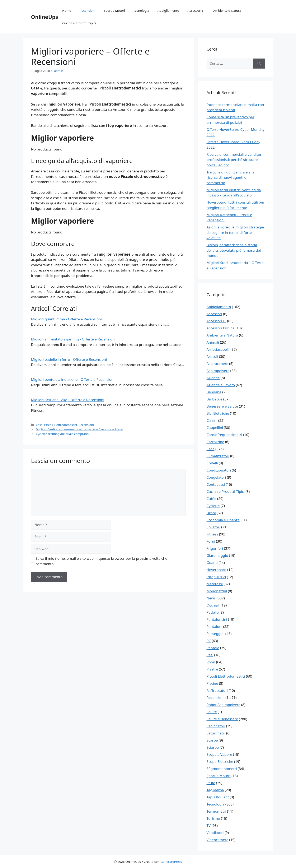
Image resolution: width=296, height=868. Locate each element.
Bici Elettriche (218, 413)
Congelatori (216, 477)
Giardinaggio (217, 555)
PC (209, 641)
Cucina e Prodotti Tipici (79, 23)
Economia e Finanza (223, 520)
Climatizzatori (218, 456)
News (211, 598)
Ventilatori (215, 833)
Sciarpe (213, 747)
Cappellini (215, 428)
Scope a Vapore (219, 754)
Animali (213, 342)
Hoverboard (217, 570)
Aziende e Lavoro (221, 385)
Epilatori (213, 527)
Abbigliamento (168, 10)
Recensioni (88, 10)
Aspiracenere (217, 364)
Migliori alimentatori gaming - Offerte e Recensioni (73, 339)
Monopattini (217, 591)
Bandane (214, 392)
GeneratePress (171, 862)
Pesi (210, 655)
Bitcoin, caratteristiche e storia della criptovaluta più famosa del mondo (234, 250)
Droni (211, 513)
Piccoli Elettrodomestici (60, 425)
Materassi (215, 584)
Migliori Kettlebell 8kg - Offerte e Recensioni (68, 400)
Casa (39, 425)
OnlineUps (45, 17)
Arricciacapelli (218, 349)
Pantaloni (215, 626)
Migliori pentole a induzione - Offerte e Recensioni (73, 379)
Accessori (214, 314)
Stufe (211, 783)
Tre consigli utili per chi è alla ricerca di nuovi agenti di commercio (231, 177)
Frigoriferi (215, 548)
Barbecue (215, 399)
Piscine (212, 683)
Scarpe (212, 740)
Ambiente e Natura (227, 10)
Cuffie (212, 499)
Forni (211, 541)
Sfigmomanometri (222, 769)
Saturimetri (216, 733)
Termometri (216, 811)
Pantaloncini (217, 619)
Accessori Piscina (221, 328)
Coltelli (212, 463)
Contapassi (216, 484)
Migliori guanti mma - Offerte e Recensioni (67, 319)
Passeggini (216, 634)
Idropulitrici (216, 577)
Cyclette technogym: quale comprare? (63, 434)
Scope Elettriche (220, 762)
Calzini (212, 420)
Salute (212, 712)
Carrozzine (215, 442)
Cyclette (213, 506)
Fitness (212, 534)
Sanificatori (216, 726)
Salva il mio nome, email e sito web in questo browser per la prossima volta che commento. (101, 561)
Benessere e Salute (222, 406)
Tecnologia (141, 10)
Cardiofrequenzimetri (224, 435)
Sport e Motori (114, 10)
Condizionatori (219, 470)
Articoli (212, 356)
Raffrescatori (217, 690)
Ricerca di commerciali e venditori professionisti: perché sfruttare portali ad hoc (235, 160)
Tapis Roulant (218, 797)
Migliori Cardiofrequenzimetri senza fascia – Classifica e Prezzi (80, 429)
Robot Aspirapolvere (224, 705)
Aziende (213, 378)
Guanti (212, 563)
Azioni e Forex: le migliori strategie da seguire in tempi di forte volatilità (235, 232)
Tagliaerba (215, 790)
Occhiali (213, 605)
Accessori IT (196, 10)
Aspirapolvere (218, 371)
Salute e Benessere (222, 719)
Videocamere (217, 840)
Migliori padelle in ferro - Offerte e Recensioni (69, 359)
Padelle (213, 612)
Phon (211, 662)
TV (209, 825)
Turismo (213, 818)
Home (67, 10)
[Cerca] (259, 64)
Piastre (212, 669)
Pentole (213, 648)
